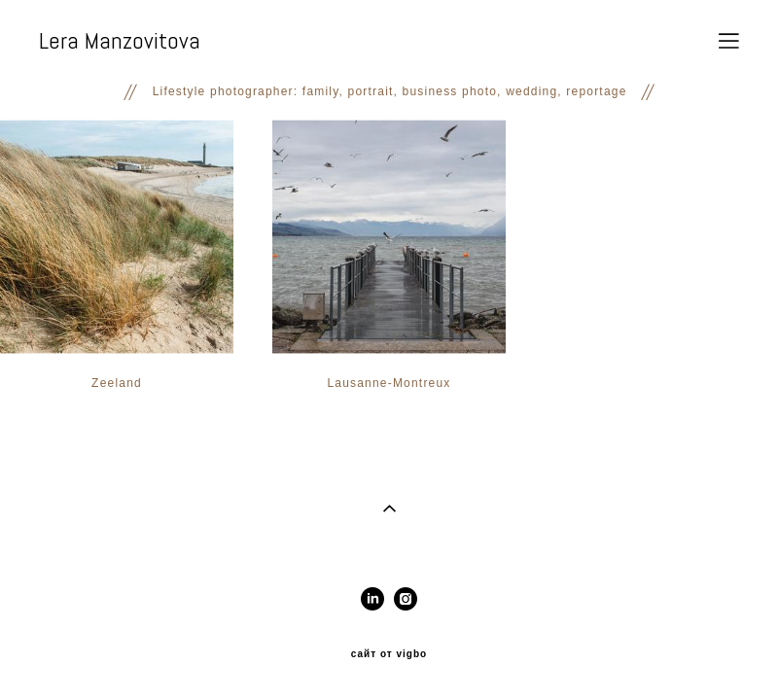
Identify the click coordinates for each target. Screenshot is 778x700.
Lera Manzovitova (120, 41)
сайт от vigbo (389, 654)
